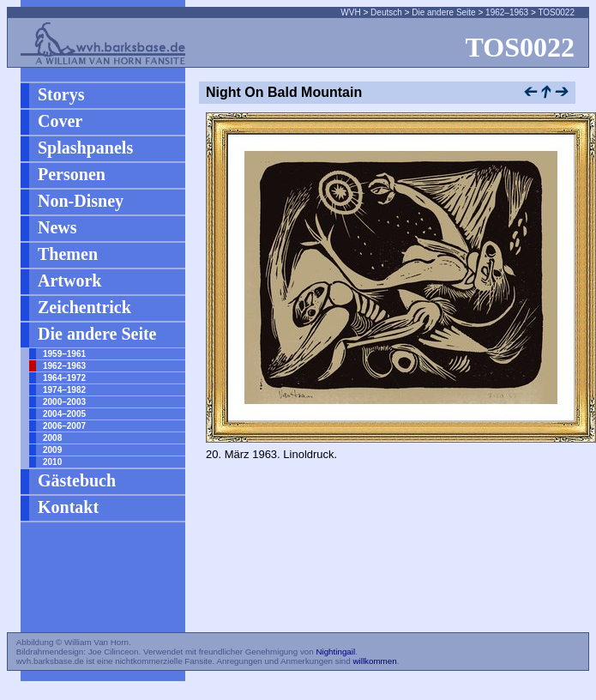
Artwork (69, 281)
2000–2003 (64, 402)
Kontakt (68, 507)
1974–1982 (64, 390)
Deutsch (386, 12)
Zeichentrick (84, 307)
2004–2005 (64, 414)
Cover (60, 121)
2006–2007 (64, 426)
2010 (52, 462)
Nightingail (335, 652)
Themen (68, 254)
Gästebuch (77, 480)
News (57, 227)
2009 (52, 450)
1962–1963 (507, 12)
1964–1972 (64, 378)
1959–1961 (64, 354)
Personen (72, 174)
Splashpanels (85, 148)
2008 (52, 438)
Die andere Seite (444, 12)
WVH (350, 12)
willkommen (374, 661)
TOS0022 (556, 12)
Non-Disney (81, 201)
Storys (61, 94)
